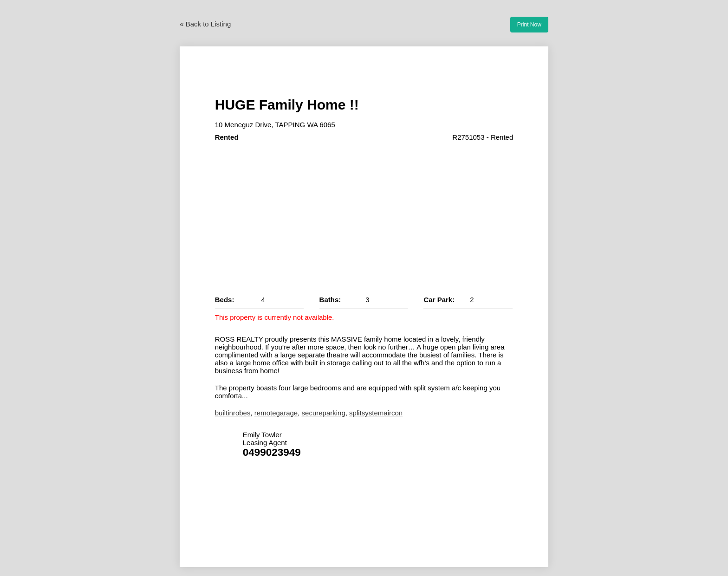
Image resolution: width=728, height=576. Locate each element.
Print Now (529, 25)
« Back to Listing (205, 24)
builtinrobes (233, 413)
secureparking (324, 413)
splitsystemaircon (376, 413)
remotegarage (276, 413)
